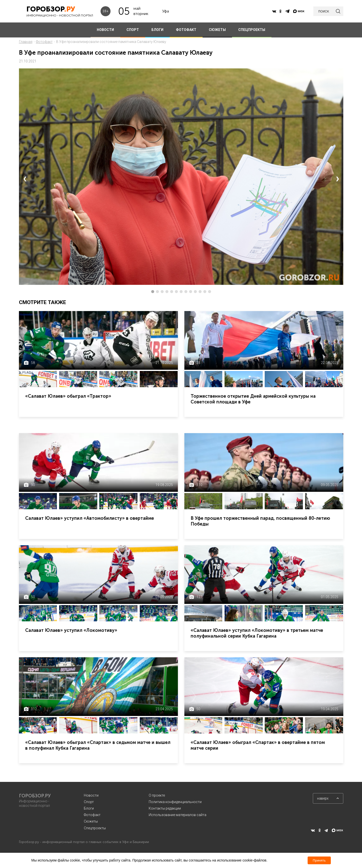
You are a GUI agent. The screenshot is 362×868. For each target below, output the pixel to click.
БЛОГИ (157, 30)
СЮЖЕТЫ (217, 30)
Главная (26, 42)
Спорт (89, 802)
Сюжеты (91, 821)
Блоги (89, 808)
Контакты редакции (165, 808)
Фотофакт (44, 42)
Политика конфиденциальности (175, 802)
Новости (91, 795)
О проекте (157, 795)
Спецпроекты (95, 828)
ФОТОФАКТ (186, 30)
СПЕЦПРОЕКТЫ (252, 30)
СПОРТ (133, 30)
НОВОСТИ (105, 30)
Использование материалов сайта (178, 815)
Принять (319, 860)
